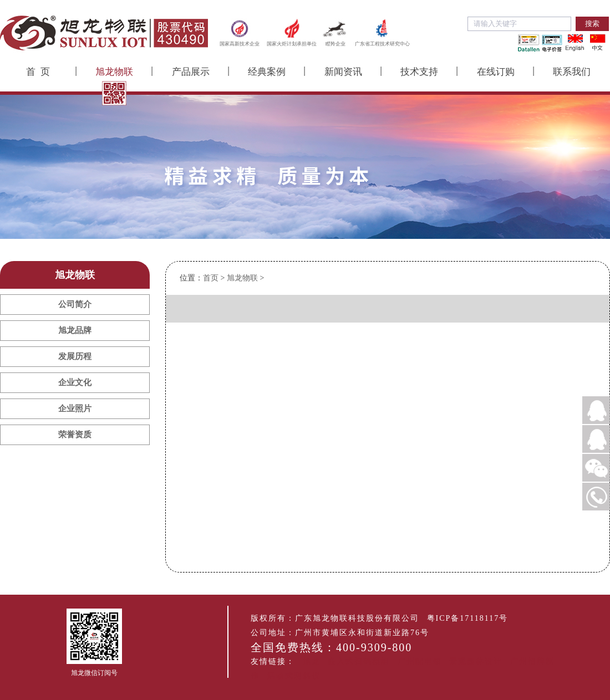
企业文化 (75, 382)
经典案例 (267, 72)
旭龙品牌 (75, 330)
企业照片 (75, 408)
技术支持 (419, 72)
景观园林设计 (476, 661)
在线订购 (496, 72)
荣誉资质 (75, 435)
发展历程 (75, 356)
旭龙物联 (114, 72)
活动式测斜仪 (294, 676)
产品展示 (191, 72)
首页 (211, 278)
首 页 (38, 72)
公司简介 (75, 304)
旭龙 (312, 661)
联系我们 (572, 72)
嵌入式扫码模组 (359, 661)
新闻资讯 (343, 72)
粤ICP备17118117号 (468, 618)
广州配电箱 (420, 661)
